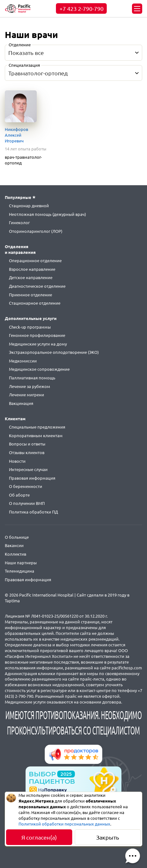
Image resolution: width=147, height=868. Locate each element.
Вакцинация (21, 403)
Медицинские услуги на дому (38, 344)
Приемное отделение (31, 295)
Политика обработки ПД (33, 512)
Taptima (12, 601)
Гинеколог (19, 223)
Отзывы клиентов (27, 453)
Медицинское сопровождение (39, 369)
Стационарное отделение (35, 303)
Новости (17, 461)
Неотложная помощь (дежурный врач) (47, 214)
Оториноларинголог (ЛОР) (36, 231)
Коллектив (15, 554)
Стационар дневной (29, 206)
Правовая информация (32, 478)
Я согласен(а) (39, 837)
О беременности (26, 486)
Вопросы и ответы (27, 444)
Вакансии (14, 545)
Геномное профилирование (37, 335)
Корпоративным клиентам (36, 436)
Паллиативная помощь (32, 378)
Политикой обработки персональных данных (64, 824)
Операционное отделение (35, 261)
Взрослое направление (32, 269)
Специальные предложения (37, 427)
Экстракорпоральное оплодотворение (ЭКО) (54, 352)
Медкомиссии (23, 361)
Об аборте (19, 495)
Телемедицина (19, 571)
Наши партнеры (21, 563)
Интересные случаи (28, 469)
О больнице (17, 537)
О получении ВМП (27, 503)
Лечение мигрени (27, 395)
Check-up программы (30, 327)
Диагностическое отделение (37, 286)
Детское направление (31, 278)
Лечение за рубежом (30, 386)
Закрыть (108, 837)
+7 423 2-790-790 (81, 9)
